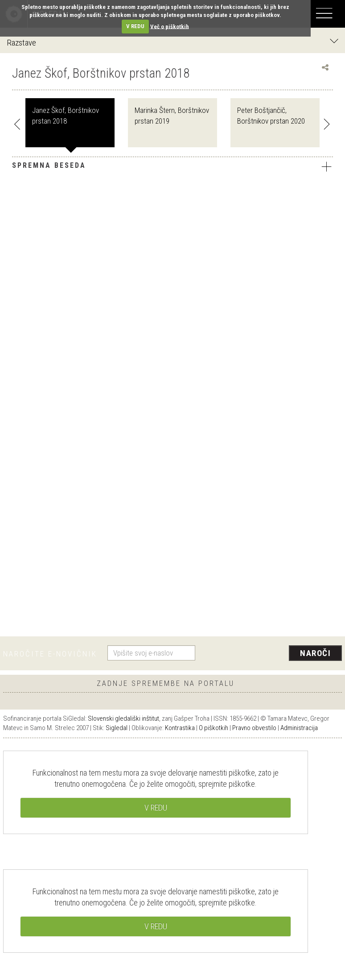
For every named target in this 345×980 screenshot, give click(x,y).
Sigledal (117, 728)
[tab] (172, 168)
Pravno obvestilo (254, 728)
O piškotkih (214, 728)
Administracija (299, 728)
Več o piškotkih (170, 26)
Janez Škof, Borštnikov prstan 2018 (66, 116)
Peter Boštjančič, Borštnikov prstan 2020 (271, 116)
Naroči (315, 653)
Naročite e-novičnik (50, 654)
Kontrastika (180, 728)
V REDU (135, 26)
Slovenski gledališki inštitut (123, 718)
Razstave (172, 42)
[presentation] (272, 654)
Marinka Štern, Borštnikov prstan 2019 (172, 116)
